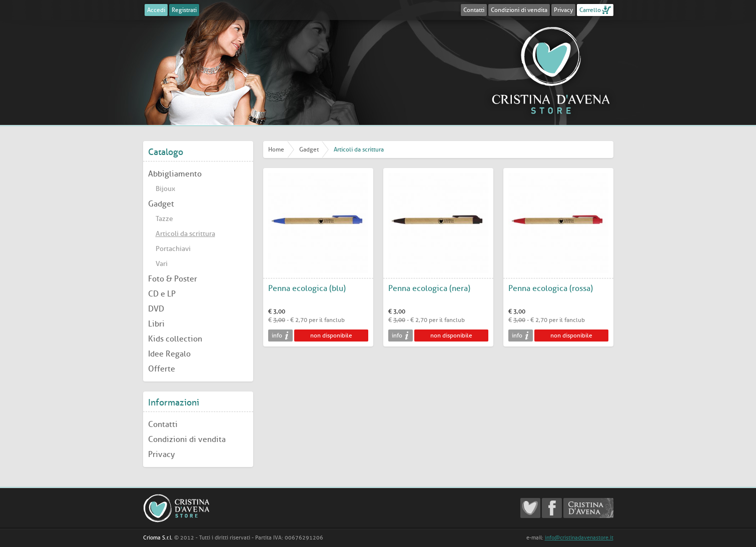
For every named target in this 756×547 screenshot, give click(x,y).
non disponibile (331, 335)
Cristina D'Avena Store (551, 70)
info (277, 335)
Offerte (162, 369)
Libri (156, 324)
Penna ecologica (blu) (307, 288)
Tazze (164, 219)
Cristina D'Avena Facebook (552, 508)
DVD (156, 309)
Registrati (184, 10)
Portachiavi (173, 249)
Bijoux (165, 189)
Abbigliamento (175, 174)
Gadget (161, 204)
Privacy (563, 10)
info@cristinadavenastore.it (579, 538)
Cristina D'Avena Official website (588, 508)
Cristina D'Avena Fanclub (530, 508)
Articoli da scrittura (185, 234)
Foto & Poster (173, 279)
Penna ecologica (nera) (429, 288)
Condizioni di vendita (519, 10)
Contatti (474, 10)
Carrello (590, 10)
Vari (162, 264)
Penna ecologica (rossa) (551, 288)
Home (276, 149)
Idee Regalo (169, 354)
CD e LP (162, 294)
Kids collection (175, 339)
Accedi (156, 10)
